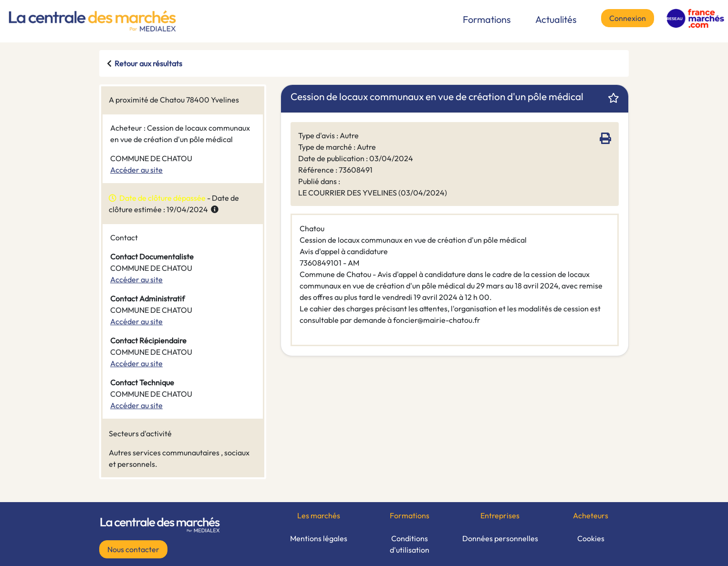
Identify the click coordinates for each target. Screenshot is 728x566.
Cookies (591, 538)
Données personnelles (500, 538)
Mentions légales (319, 538)
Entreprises (500, 515)
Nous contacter (133, 549)
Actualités (556, 19)
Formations (487, 19)
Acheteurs (591, 515)
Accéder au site (136, 170)
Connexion (628, 18)
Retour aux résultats (148, 63)
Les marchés (319, 515)
